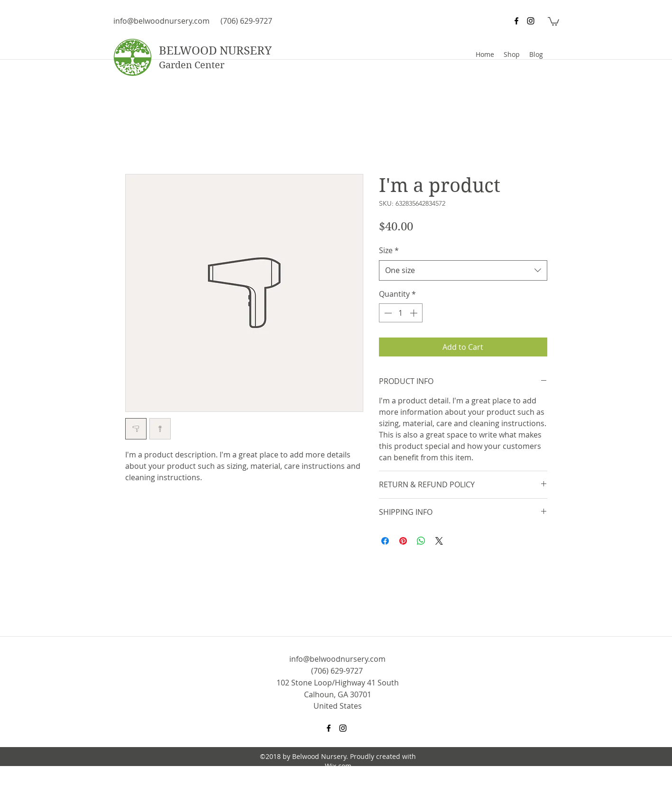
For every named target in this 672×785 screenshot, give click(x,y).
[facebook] (516, 21)
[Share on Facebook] (385, 541)
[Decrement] (387, 313)
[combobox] (463, 270)
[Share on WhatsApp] (421, 541)
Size (389, 250)
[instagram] (531, 21)
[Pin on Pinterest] (403, 541)
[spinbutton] (401, 313)
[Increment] (414, 313)
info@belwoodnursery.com (161, 21)
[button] (553, 21)
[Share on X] (439, 541)
